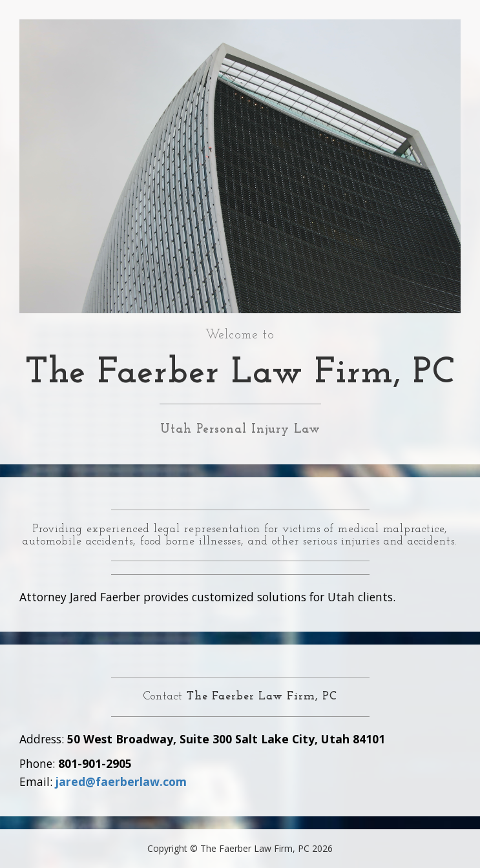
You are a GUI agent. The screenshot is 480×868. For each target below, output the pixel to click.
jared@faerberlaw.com (121, 781)
